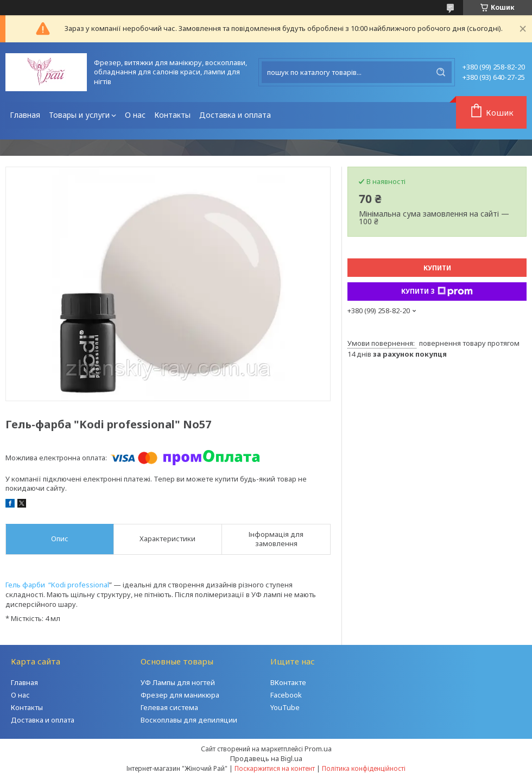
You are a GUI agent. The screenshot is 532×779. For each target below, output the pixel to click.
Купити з (437, 292)
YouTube (285, 707)
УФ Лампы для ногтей (178, 682)
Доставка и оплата (235, 115)
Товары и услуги (79, 115)
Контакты (172, 115)
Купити (437, 268)
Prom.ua (318, 749)
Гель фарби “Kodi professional (57, 585)
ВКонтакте (288, 682)
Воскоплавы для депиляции (189, 720)
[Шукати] (441, 72)
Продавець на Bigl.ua (266, 758)
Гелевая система (169, 707)
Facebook (286, 695)
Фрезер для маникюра (180, 695)
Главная (25, 115)
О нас (135, 115)
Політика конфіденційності (364, 768)
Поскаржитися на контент (275, 768)
